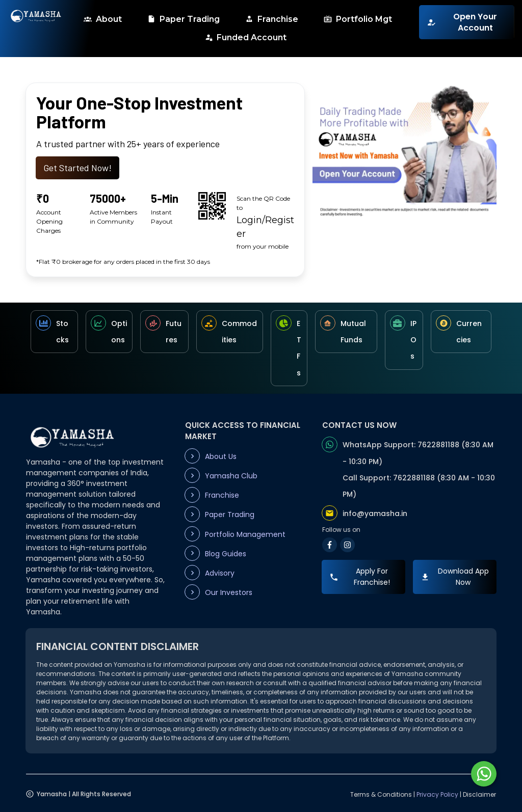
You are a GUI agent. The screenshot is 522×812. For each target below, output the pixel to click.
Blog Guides (226, 554)
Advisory (220, 573)
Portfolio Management (245, 534)
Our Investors (229, 592)
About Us (221, 456)
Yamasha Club (231, 476)
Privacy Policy (437, 794)
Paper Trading (230, 515)
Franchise (222, 495)
